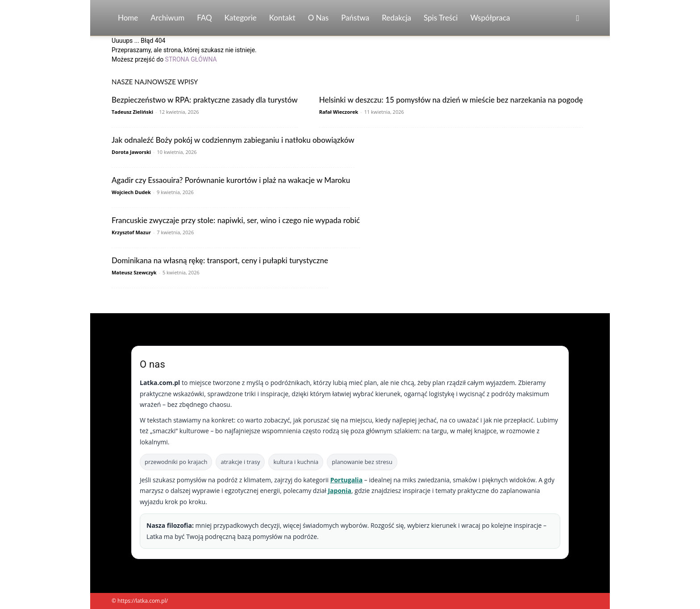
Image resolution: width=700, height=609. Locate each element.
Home (128, 18)
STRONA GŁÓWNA (191, 59)
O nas (319, 18)
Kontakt (282, 18)
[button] (578, 19)
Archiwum (167, 18)
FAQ (204, 18)
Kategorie (241, 18)
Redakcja (396, 18)
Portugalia (346, 480)
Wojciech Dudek (131, 192)
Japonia (340, 491)
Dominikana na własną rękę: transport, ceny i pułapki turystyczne (220, 260)
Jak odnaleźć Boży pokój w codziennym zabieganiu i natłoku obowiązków (233, 140)
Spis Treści (441, 18)
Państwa (355, 18)
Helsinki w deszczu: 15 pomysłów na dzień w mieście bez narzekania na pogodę (451, 100)
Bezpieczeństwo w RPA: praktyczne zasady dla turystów (205, 100)
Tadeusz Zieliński (132, 112)
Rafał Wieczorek (339, 112)
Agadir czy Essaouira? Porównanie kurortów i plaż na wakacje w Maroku (231, 180)
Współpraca (490, 18)
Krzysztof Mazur (131, 232)
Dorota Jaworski (131, 152)
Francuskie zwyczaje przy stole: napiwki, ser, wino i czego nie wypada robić (236, 220)
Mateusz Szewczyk (134, 272)
